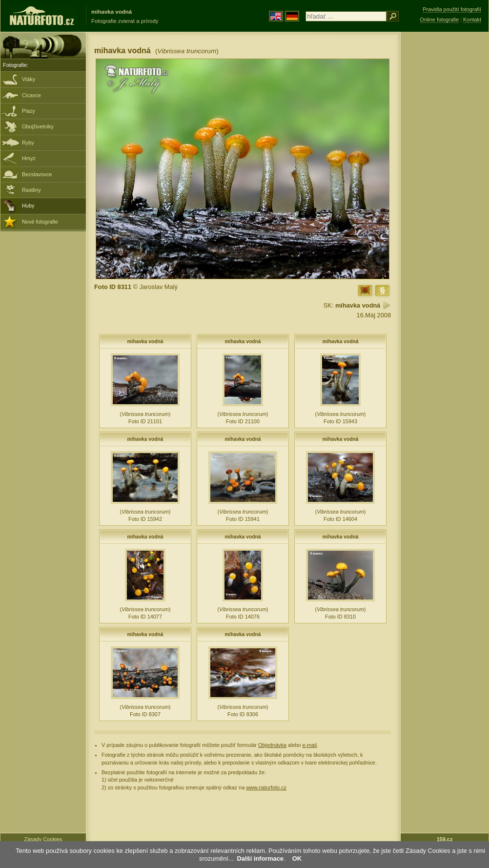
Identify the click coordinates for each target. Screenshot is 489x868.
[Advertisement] (445, 188)
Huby (28, 206)
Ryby (28, 143)
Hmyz (29, 158)
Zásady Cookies (43, 839)
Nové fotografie (40, 222)
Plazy (29, 111)
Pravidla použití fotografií (452, 9)
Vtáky (29, 79)
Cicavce (31, 95)
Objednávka (272, 745)
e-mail (310, 745)
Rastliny (31, 190)
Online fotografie (439, 20)
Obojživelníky (38, 126)
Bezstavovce (37, 174)
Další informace (260, 858)
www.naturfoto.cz (266, 787)
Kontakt (472, 20)
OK (297, 858)
